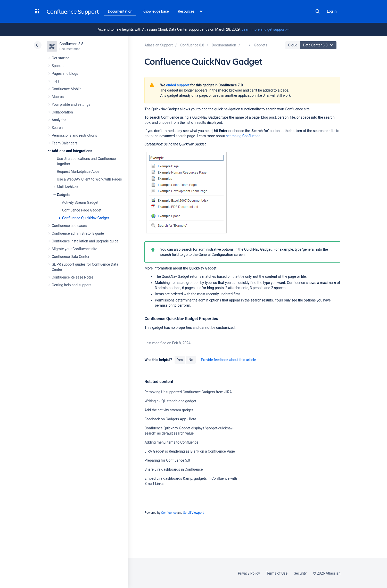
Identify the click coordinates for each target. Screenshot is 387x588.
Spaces (58, 66)
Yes (180, 360)
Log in (332, 11)
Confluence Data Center (71, 257)
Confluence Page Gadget (82, 210)
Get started (61, 58)
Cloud (293, 45)
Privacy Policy (249, 573)
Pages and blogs (65, 73)
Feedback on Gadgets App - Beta (170, 419)
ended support (178, 85)
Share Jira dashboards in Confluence (174, 469)
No (191, 360)
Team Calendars (65, 143)
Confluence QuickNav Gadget (86, 218)
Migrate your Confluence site (75, 249)
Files (56, 81)
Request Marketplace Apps (78, 172)
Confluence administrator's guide (78, 233)
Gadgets (64, 195)
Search (318, 11)
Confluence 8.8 (72, 44)
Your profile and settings (71, 104)
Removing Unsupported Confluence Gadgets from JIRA (188, 392)
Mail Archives (68, 187)
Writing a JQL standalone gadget (170, 401)
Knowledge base (156, 11)
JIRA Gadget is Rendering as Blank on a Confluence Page (190, 451)
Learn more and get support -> (265, 29)
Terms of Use (277, 573)
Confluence (169, 513)
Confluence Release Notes (73, 277)
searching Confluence (243, 136)
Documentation (120, 11)
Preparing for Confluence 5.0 (167, 460)
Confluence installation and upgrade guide (85, 241)
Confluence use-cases (69, 226)
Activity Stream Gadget (80, 202)
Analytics (59, 120)
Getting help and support (71, 285)
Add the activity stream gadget (169, 410)
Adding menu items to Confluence (171, 442)
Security (300, 573)
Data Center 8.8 (319, 45)
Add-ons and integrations (72, 151)
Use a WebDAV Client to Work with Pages (89, 179)
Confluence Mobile (67, 89)
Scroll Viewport (193, 513)
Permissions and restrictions (75, 135)
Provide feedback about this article (228, 360)
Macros (58, 97)
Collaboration (62, 112)
